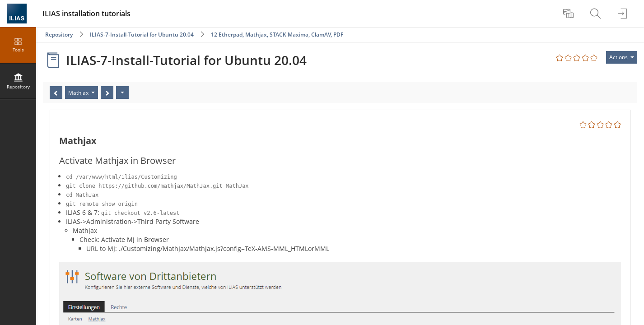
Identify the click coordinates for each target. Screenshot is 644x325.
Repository (59, 35)
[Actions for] (622, 57)
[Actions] (122, 93)
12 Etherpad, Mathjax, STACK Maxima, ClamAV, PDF (277, 35)
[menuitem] (569, 14)
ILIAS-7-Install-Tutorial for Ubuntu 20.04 (142, 35)
